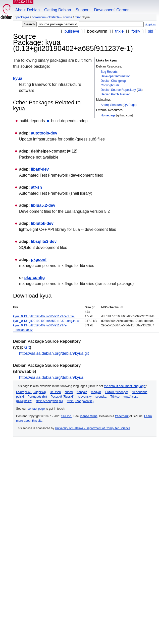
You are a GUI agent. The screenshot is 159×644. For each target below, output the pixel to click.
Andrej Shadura (111, 105)
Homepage (108, 115)
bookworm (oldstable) (46, 17)
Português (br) (37, 397)
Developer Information (116, 76)
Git (140, 90)
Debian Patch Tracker (115, 94)
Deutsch (55, 392)
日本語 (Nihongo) (117, 392)
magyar (96, 392)
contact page (36, 409)
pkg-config (34, 278)
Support (83, 10)
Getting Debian (58, 10)
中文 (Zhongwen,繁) (80, 401)
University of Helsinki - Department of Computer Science (93, 428)
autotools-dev (44, 133)
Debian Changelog (113, 81)
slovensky (85, 397)
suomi (69, 392)
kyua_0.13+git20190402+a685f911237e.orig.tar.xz (47, 321)
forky (136, 31)
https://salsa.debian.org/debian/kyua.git (54, 353)
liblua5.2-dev (43, 205)
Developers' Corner (111, 10)
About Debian (28, 10)
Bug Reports (109, 72)
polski (20, 397)
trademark (122, 416)
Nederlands (140, 392)
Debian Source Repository (118, 90)
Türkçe (115, 397)
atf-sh (36, 187)
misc (78, 17)
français (82, 392)
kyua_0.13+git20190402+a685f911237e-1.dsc (44, 316)
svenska (101, 397)
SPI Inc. (67, 416)
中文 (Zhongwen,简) (50, 401)
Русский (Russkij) (63, 397)
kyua (18, 78)
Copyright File (110, 85)
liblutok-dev (42, 223)
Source (68, 17)
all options (150, 24)
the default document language (125, 386)
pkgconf (39, 260)
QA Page (130, 105)
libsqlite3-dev (44, 241)
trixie (120, 31)
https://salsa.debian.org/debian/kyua (51, 377)
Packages (23, 17)
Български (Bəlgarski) (31, 392)
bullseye (72, 31)
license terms (89, 416)
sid (150, 31)
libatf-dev (40, 169)
